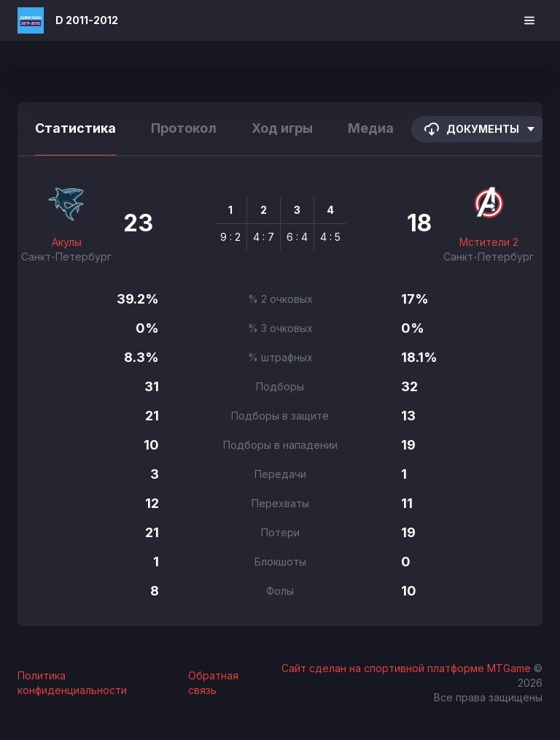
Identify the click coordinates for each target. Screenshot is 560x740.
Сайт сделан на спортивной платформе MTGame (408, 668)
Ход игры (282, 128)
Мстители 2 (489, 242)
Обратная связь (213, 683)
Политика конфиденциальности (72, 683)
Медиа (371, 128)
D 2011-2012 (87, 20)
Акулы (67, 242)
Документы (480, 129)
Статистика (75, 128)
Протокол (184, 128)
